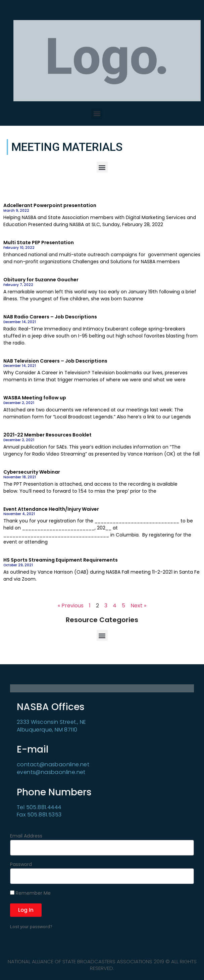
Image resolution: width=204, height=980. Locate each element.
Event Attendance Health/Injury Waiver (51, 509)
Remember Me (30, 893)
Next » (138, 606)
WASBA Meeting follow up (35, 398)
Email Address (26, 836)
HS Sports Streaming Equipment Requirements (61, 560)
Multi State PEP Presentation (39, 242)
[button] (97, 114)
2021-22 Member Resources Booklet (47, 435)
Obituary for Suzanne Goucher (41, 280)
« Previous (71, 606)
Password (21, 865)
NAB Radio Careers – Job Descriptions (50, 317)
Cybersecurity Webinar (32, 472)
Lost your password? (31, 926)
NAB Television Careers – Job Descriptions (55, 361)
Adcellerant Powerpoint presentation (50, 205)
